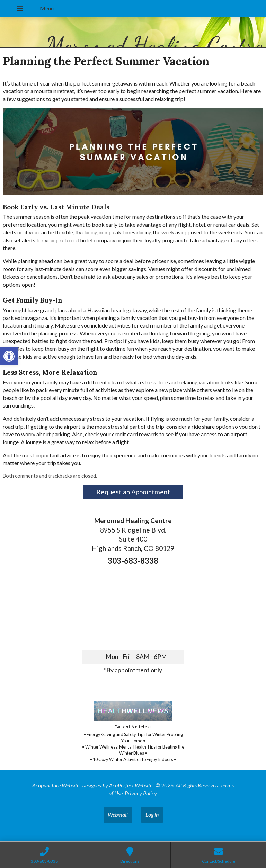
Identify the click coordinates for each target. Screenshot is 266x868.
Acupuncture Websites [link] (57, 785)
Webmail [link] (118, 815)
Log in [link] (152, 815)
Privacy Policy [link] (141, 793)
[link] (9, 356)
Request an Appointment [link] (133, 492)
